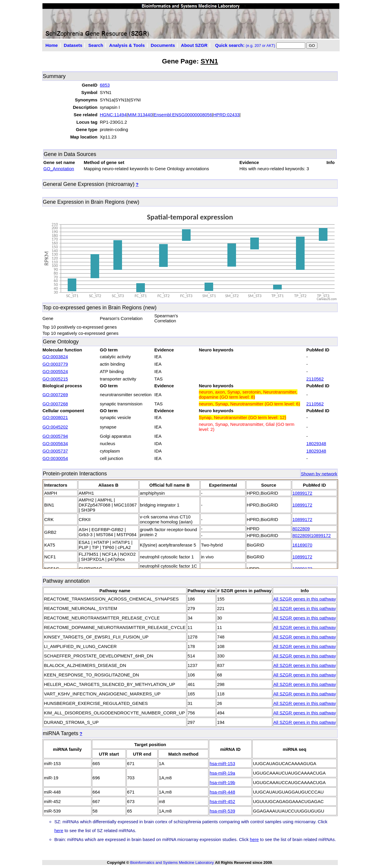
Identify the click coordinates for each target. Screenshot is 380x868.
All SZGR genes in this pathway (305, 599)
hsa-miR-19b (222, 782)
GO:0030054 (55, 458)
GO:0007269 (55, 395)
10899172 (302, 493)
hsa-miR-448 (222, 792)
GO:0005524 (55, 371)
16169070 (302, 545)
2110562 (315, 379)
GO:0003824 (55, 357)
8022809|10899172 (312, 535)
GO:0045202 (55, 427)
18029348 (316, 443)
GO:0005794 (55, 436)
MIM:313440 (140, 115)
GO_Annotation (59, 169)
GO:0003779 (55, 364)
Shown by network (319, 474)
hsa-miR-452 (222, 801)
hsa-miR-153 (222, 763)
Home (52, 45)
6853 (105, 85)
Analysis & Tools (127, 45)
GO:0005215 (55, 379)
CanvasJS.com (327, 299)
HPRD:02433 (226, 115)
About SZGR (194, 45)
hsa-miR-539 (222, 811)
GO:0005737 (55, 451)
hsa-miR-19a (222, 773)
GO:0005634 (55, 443)
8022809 (301, 529)
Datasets (73, 45)
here (59, 830)
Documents (163, 45)
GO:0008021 (55, 417)
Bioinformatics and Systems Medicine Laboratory (172, 863)
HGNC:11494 (113, 115)
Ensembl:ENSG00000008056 (183, 115)
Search (96, 45)
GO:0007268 (55, 404)
